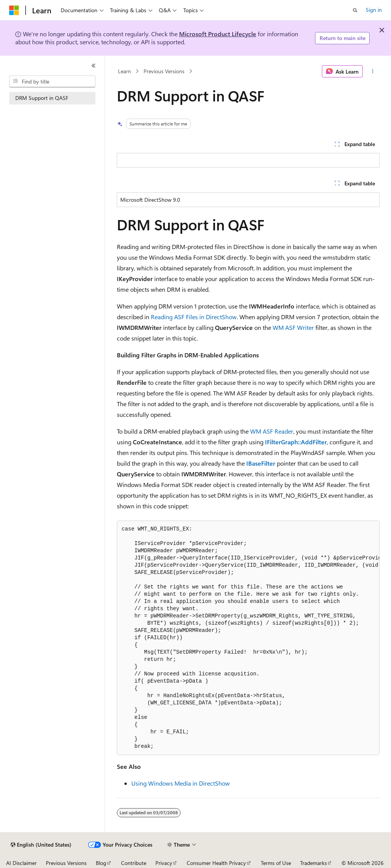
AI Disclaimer (21, 863)
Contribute (134, 863)
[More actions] (372, 71)
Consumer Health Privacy (216, 863)
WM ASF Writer (293, 327)
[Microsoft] (14, 10)
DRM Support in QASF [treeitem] (42, 98)
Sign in (374, 10)
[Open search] (355, 10)
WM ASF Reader (272, 431)
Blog (101, 863)
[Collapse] (94, 66)
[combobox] (52, 82)
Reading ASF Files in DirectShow (194, 317)
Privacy (164, 863)
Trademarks (313, 863)
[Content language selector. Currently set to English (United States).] (41, 845)
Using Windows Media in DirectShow (181, 783)
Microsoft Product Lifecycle (218, 34)
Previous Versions (164, 71)
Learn (124, 71)
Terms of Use (276, 863)
